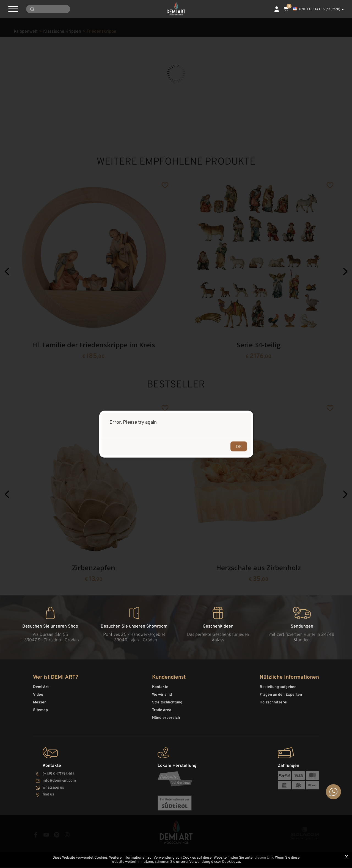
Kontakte (160, 690)
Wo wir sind (162, 697)
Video (38, 697)
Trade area (162, 713)
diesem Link (264, 858)
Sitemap (40, 713)
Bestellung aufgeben (278, 690)
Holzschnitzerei (273, 705)
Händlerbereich (166, 720)
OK (239, 446)
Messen (40, 705)
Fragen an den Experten (281, 697)
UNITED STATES (318, 9)
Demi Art (41, 690)
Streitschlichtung (167, 705)
